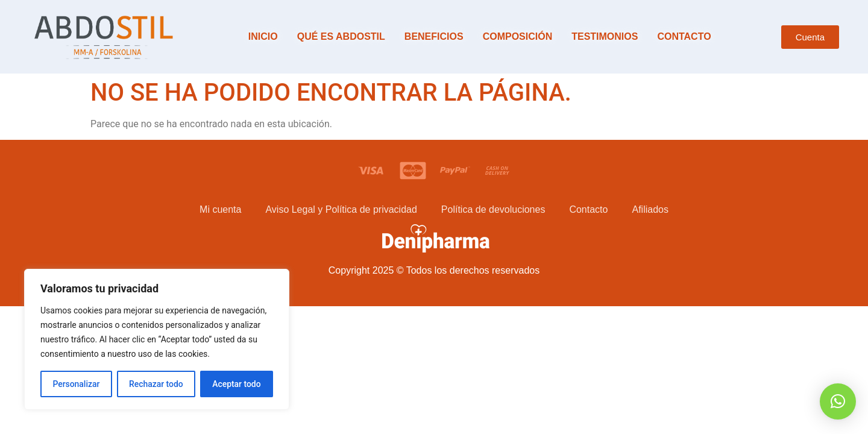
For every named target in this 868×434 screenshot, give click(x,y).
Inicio (263, 36)
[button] (838, 401)
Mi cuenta (220, 209)
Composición (518, 36)
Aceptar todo (237, 384)
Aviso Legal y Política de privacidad (341, 209)
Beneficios (434, 36)
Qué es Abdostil (341, 36)
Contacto (684, 36)
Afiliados (650, 209)
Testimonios (605, 36)
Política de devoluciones (493, 209)
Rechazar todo (156, 384)
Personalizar (76, 384)
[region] (157, 339)
